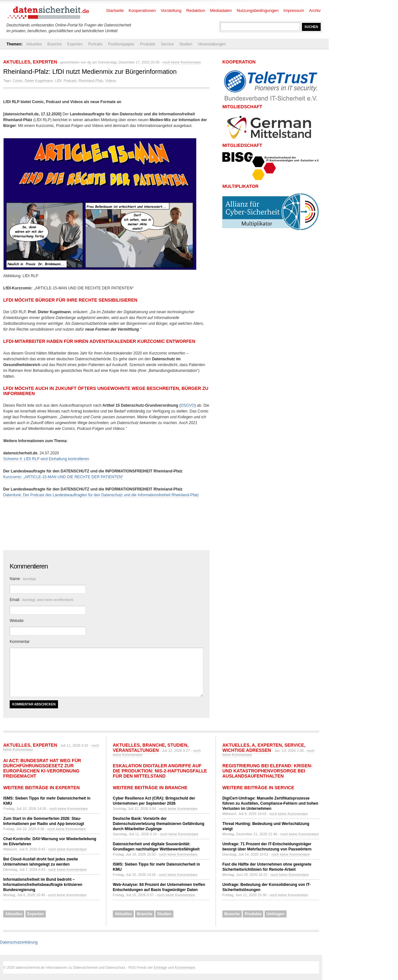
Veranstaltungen (212, 44)
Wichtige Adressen (247, 750)
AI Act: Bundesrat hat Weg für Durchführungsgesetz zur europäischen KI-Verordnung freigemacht (42, 768)
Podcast (70, 81)
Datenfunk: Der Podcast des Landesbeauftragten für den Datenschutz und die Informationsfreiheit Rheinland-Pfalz (101, 495)
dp (89, 62)
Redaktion (196, 10)
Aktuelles (34, 44)
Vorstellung (171, 10)
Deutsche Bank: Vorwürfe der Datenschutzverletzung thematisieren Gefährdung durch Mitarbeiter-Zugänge (159, 824)
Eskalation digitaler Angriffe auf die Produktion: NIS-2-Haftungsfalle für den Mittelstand (160, 771)
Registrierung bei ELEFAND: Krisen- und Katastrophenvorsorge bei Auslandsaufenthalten (267, 771)
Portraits (95, 44)
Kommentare (185, 967)
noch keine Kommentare (182, 62)
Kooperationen (142, 10)
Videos (111, 81)
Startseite (115, 10)
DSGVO (187, 405)
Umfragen (276, 914)
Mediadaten (221, 10)
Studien (186, 44)
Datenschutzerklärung (19, 942)
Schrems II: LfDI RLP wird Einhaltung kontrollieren (46, 459)
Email (42, 600)
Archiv (315, 10)
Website (17, 621)
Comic (18, 81)
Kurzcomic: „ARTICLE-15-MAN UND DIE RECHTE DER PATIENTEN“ (63, 477)
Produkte (148, 44)
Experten (75, 44)
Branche (55, 44)
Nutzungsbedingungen (257, 10)
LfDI (58, 81)
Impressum (294, 10)
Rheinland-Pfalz (91, 81)
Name (23, 579)
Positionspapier (121, 44)
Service (167, 44)
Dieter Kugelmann (39, 81)
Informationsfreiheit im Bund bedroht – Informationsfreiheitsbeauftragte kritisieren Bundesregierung (43, 885)
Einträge (160, 967)
